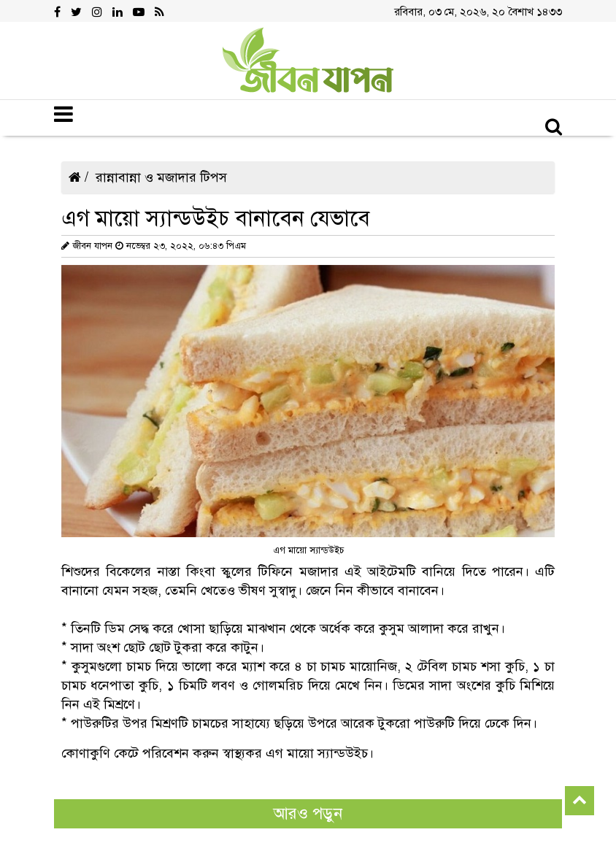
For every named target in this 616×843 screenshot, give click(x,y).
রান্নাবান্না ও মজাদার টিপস (161, 177)
